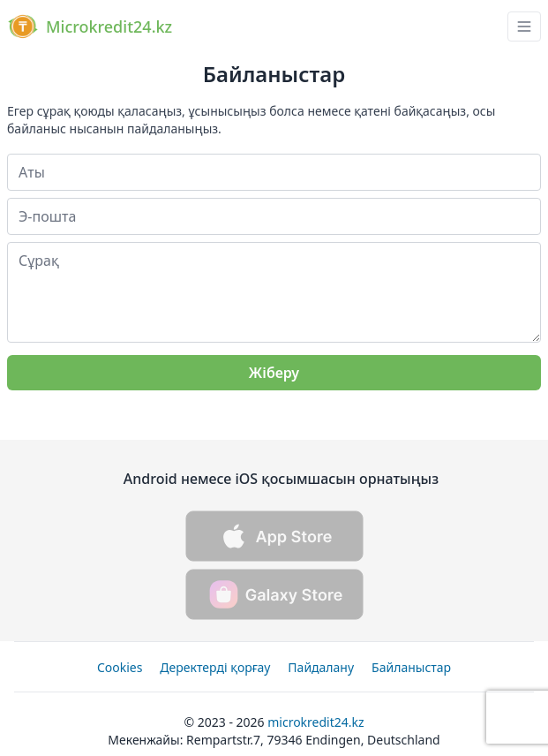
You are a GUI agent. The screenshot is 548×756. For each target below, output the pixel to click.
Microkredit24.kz (315, 722)
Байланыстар (411, 667)
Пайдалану (321, 667)
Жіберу (274, 373)
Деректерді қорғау (215, 667)
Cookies (120, 667)
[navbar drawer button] (524, 26)
